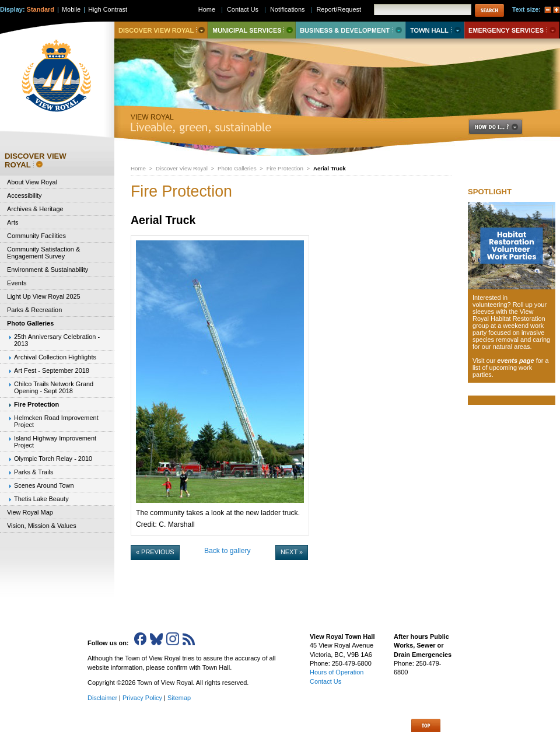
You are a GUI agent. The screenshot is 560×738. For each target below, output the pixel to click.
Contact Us (243, 9)
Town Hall (435, 30)
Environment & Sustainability (48, 270)
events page (515, 361)
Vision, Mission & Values (42, 526)
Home (138, 168)
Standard (41, 9)
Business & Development (351, 30)
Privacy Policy (142, 698)
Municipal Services (252, 30)
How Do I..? (502, 127)
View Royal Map (30, 512)
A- (548, 10)
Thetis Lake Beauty (41, 499)
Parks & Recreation (34, 310)
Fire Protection (285, 168)
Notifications (288, 9)
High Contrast (108, 9)
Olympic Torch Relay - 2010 (53, 459)
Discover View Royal (182, 168)
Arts (13, 222)
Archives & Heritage (35, 209)
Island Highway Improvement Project (55, 442)
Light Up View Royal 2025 (44, 296)
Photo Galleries (237, 168)
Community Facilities (36, 236)
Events (17, 283)
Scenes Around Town (44, 485)
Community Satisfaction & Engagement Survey (43, 253)
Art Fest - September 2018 (52, 370)
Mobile (71, 9)
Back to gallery (228, 551)
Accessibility (24, 195)
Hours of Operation (337, 672)
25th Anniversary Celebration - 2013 (57, 340)
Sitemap (179, 698)
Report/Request (339, 9)
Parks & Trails (34, 472)
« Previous (155, 552)
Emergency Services (512, 30)
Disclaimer (102, 698)
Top (426, 725)
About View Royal (32, 182)
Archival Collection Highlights (55, 357)
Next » (292, 552)
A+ (556, 10)
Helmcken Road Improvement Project (56, 421)
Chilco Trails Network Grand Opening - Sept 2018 (54, 387)
